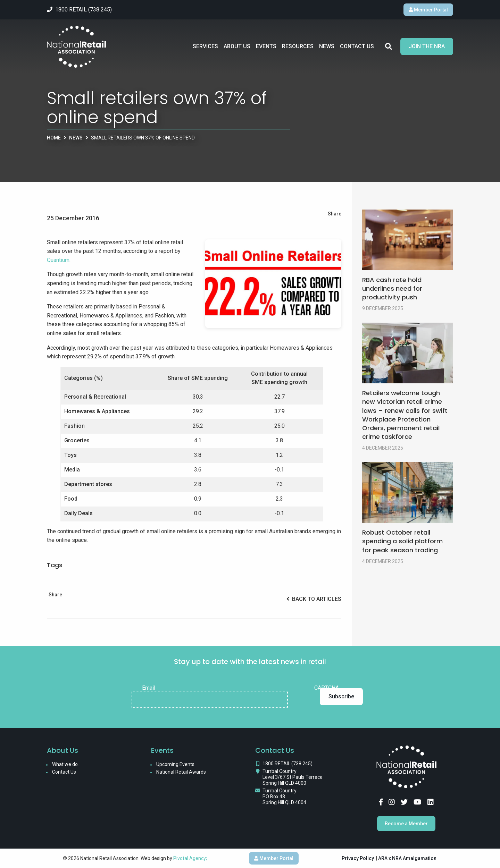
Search (389, 46)
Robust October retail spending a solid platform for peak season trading (402, 541)
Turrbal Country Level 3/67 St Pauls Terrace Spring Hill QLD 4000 (293, 777)
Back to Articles (314, 599)
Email (149, 688)
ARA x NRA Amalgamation (407, 858)
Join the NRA (427, 46)
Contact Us (357, 46)
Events (266, 46)
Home (54, 138)
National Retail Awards (181, 772)
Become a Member (406, 824)
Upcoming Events (175, 764)
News (327, 46)
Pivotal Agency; (190, 858)
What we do (65, 764)
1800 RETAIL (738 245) (287, 764)
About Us (237, 46)
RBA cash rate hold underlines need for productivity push (392, 288)
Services (205, 46)
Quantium (58, 260)
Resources (298, 46)
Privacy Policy (358, 858)
